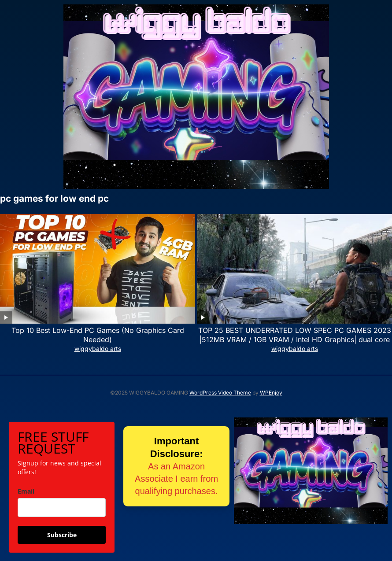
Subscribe (62, 535)
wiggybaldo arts (98, 349)
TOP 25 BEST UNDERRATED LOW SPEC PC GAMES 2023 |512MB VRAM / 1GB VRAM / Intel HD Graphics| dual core (295, 335)
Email (26, 491)
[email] (62, 507)
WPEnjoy (271, 393)
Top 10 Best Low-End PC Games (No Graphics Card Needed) (98, 335)
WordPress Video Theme (220, 393)
